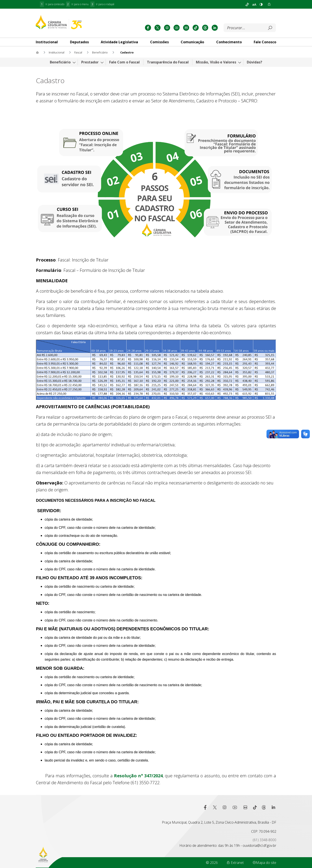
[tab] (47, 42)
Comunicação (192, 42)
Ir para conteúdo (52, 4)
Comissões (159, 42)
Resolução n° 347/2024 (138, 776)
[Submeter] (270, 28)
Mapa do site (264, 863)
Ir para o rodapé (102, 4)
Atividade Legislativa (119, 42)
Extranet (235, 863)
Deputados (79, 42)
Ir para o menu (77, 4)
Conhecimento (229, 42)
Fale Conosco (265, 42)
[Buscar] (246, 28)
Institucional (47, 42)
